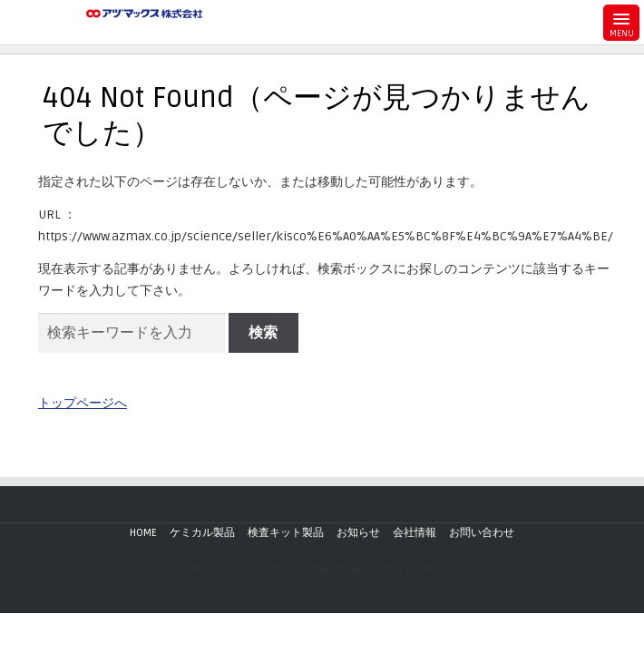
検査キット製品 (286, 533)
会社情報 (415, 533)
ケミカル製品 (202, 533)
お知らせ (358, 533)
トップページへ (83, 403)
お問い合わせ (482, 533)
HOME (143, 533)
